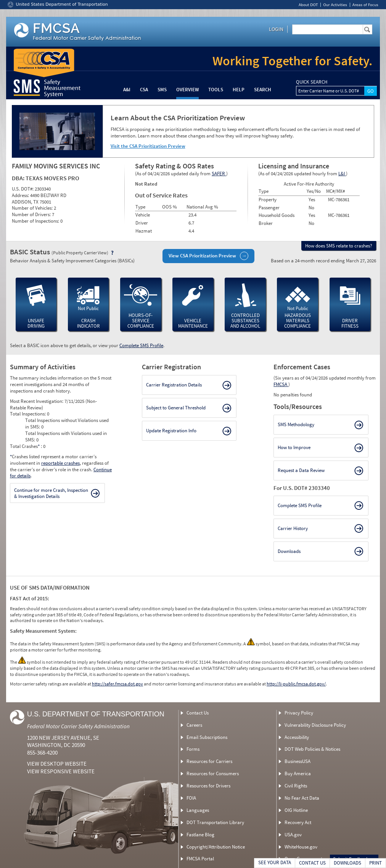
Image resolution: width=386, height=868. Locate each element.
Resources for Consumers (213, 773)
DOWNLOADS (347, 863)
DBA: (19, 178)
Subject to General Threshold (176, 408)
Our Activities (335, 5)
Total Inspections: (28, 414)
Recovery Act (298, 822)
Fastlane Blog (200, 835)
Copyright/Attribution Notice (216, 847)
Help (239, 90)
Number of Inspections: (36, 221)
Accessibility (297, 737)
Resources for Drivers (208, 786)
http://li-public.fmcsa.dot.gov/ (296, 684)
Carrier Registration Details (174, 385)
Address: (21, 195)
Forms (193, 749)
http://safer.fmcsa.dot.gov (117, 684)
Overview (187, 90)
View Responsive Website (61, 771)
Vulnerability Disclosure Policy (315, 725)
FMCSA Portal (200, 859)
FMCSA (281, 384)
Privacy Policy (299, 713)
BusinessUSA (298, 761)
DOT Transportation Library (215, 822)
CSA (144, 90)
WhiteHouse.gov (301, 847)
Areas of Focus (365, 5)
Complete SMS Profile (141, 345)
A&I (127, 90)
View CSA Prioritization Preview (202, 256)
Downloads (289, 551)
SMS (162, 90)
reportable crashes (60, 463)
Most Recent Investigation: (37, 401)
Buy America (298, 773)
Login (276, 29)
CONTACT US (312, 863)
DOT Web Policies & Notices (312, 749)
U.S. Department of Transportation (96, 714)
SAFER (219, 174)
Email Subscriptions (207, 737)
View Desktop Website (57, 764)
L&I (342, 174)
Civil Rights (296, 786)
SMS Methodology (296, 424)
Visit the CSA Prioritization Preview (148, 146)
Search (263, 90)
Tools (216, 90)
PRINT (376, 863)
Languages (198, 810)
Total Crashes (25, 446)
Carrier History (293, 528)
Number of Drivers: (32, 214)
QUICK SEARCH (312, 82)
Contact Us (198, 713)
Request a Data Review (301, 470)
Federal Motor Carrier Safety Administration (78, 726)
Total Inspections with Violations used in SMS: (66, 436)
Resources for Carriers (209, 761)
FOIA (191, 798)
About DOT (308, 5)
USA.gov (293, 835)
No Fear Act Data (302, 798)
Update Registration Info (171, 431)
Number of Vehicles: (33, 208)
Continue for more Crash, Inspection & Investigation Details (51, 493)
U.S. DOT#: (23, 189)
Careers (194, 725)
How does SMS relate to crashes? (339, 246)
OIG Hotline (296, 810)
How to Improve (294, 447)
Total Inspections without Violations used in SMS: (67, 423)
